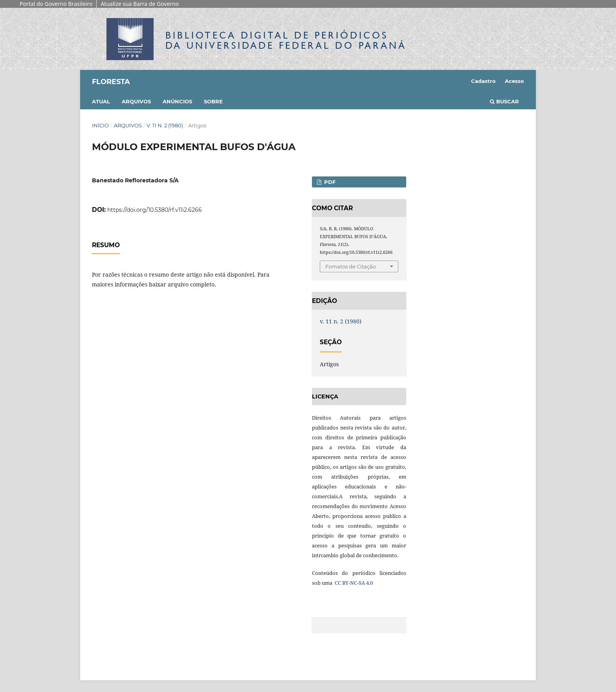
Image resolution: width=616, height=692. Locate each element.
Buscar (504, 101)
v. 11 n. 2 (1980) (165, 125)
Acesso (514, 81)
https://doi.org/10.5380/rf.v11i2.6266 (155, 210)
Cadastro (483, 81)
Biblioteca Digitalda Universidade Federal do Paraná (286, 40)
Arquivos (136, 101)
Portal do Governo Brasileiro (56, 4)
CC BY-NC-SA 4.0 (353, 583)
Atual (101, 101)
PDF (329, 182)
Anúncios (177, 101)
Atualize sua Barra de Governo (140, 4)
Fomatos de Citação (351, 266)
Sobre (213, 101)
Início (100, 125)
